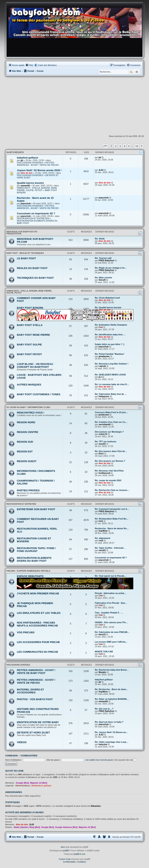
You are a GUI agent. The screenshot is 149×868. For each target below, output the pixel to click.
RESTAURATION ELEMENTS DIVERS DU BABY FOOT (34, 559)
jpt (22, 160)
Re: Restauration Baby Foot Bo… (112, 519)
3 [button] (120, 146)
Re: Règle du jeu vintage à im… (111, 268)
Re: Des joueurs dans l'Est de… (111, 451)
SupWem (103, 531)
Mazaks (102, 672)
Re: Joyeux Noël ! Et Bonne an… (111, 732)
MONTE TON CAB (104, 652)
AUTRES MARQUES (29, 385)
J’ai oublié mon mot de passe (99, 760)
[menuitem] (29, 65)
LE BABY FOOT (26, 258)
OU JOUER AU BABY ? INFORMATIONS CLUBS (28, 407)
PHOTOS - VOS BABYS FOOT (35, 699)
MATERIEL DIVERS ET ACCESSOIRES (30, 691)
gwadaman (104, 356)
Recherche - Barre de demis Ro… (112, 528)
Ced (101, 327)
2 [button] (116, 146)
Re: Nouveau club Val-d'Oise (109, 471)
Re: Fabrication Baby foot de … (111, 394)
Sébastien (96, 806)
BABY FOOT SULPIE (29, 345)
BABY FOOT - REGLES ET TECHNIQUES (25, 253)
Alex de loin (27, 173)
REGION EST (25, 452)
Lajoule (102, 366)
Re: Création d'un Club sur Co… (111, 422)
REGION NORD (26, 422)
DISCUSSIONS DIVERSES (30, 163)
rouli (101, 540)
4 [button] (124, 146)
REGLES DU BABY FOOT (32, 268)
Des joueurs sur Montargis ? (109, 432)
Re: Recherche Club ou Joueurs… (112, 490)
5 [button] (129, 146)
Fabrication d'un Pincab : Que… (111, 603)
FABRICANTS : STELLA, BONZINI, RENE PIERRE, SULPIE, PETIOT (37, 189)
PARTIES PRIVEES (28, 490)
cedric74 (103, 434)
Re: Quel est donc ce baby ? (109, 722)
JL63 (101, 170)
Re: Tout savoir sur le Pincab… (111, 576)
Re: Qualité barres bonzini (108, 307)
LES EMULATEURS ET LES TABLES (39, 613)
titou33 (102, 634)
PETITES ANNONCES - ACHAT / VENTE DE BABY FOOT (36, 672)
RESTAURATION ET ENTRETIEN (33, 218)
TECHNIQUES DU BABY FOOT (35, 278)
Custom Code (65, 859)
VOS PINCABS (26, 632)
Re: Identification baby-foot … (110, 335)
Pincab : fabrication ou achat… (110, 593)
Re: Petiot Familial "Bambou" (110, 354)
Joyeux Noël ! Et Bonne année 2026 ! (39, 170)
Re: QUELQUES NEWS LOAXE (110, 375)
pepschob (26, 203)
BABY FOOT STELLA (30, 325)
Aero (63, 847)
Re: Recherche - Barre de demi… (111, 689)
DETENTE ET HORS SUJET (33, 733)
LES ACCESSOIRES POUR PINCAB (38, 642)
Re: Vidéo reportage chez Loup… (112, 742)
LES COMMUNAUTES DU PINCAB (37, 652)
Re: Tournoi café (103, 258)
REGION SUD (25, 442)
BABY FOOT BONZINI (30, 308)
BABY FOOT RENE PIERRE (33, 335)
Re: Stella (100, 239)
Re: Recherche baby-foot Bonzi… (112, 670)
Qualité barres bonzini (30, 183)
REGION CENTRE (28, 432)
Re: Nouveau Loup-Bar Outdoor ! (112, 364)
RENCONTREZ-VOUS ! (31, 413)
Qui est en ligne (14, 771)
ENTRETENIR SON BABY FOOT (36, 509)
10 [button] (137, 146)
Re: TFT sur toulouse (106, 441)
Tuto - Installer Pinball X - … (109, 613)
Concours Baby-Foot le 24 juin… (111, 412)
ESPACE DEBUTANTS (30, 576)
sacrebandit (105, 424)
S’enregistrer (29, 756)
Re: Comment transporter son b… (112, 509)
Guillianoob (104, 473)
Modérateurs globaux (41, 786)
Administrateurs (23, 786)
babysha (103, 578)
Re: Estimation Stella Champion (111, 325)
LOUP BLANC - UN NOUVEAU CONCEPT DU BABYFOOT (35, 365)
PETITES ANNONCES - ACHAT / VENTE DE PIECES (38, 164)
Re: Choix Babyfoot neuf (107, 298)
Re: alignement (103, 538)
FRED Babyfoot (106, 260)
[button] (105, 146)
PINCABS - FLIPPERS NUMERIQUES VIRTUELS (28, 571)
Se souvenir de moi (125, 760)
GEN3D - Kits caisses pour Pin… (111, 622)
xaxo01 (102, 444)
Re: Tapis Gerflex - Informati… (110, 548)
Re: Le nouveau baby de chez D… (112, 384)
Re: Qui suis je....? (104, 709)
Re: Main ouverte (104, 278)
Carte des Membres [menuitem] (47, 65)
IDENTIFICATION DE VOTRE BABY (38, 722)
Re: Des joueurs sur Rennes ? (110, 461)
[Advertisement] (74, 106)
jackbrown (104, 415)
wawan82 (25, 186)
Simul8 (102, 280)
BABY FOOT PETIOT (29, 354)
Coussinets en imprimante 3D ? (36, 213)
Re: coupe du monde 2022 (108, 480)
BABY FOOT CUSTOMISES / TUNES (39, 394)
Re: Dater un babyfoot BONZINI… (112, 699)
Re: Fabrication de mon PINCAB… (112, 632)
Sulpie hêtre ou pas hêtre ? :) (110, 344)
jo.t (100, 377)
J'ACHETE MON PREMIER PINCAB (38, 593)
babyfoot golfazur (28, 158)
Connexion (11, 756)
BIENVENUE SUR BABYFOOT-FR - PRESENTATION (22, 233)
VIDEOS (22, 742)
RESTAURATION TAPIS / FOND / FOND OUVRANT (36, 550)
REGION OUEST (27, 461)
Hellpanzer (104, 396)
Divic (101, 454)
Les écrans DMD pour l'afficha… (111, 642)
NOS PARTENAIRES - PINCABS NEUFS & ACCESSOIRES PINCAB (37, 624)
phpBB (66, 851)
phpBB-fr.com (79, 854)
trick (101, 521)
